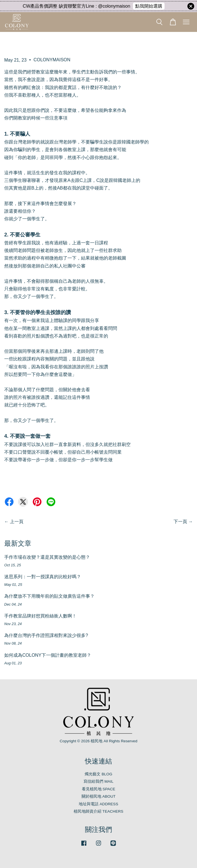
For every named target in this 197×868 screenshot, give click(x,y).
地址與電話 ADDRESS (98, 804)
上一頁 (17, 522)
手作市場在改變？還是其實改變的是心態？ (47, 557)
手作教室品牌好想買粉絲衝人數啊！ (40, 616)
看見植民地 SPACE (99, 789)
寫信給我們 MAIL (98, 781)
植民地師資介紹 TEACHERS (98, 811)
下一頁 (180, 522)
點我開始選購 (149, 6)
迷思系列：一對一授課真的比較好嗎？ (43, 577)
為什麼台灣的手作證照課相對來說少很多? (46, 635)
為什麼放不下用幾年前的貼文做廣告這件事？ (49, 596)
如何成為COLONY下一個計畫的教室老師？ (48, 655)
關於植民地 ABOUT (99, 796)
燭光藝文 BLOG (98, 774)
